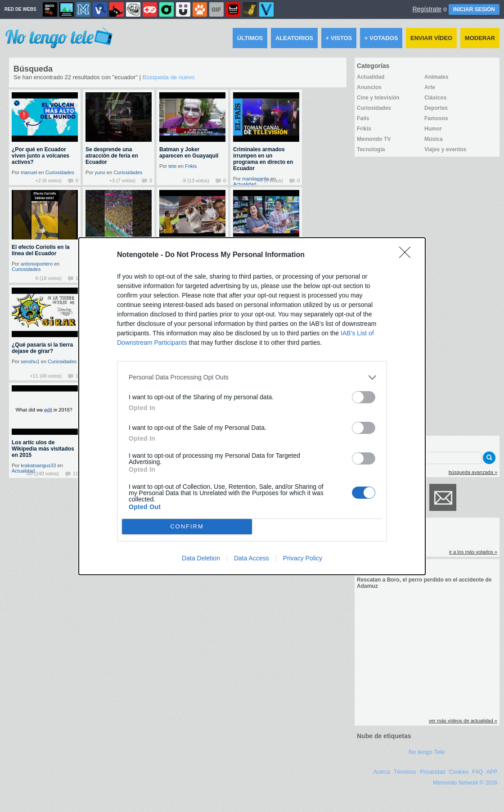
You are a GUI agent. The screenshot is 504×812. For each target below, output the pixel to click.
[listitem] (252, 377)
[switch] (364, 397)
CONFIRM (187, 526)
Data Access (252, 558)
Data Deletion (201, 558)
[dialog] (252, 406)
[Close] (408, 255)
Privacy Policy (303, 558)
